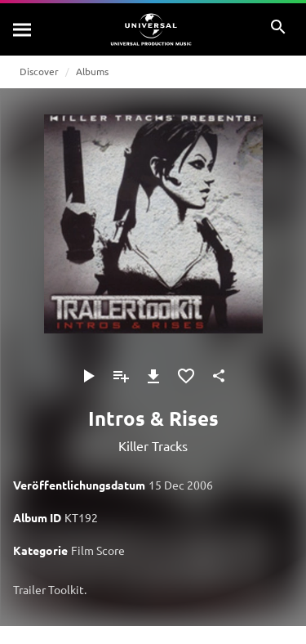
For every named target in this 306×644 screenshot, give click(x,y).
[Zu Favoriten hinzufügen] (186, 376)
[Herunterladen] (153, 376)
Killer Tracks (153, 445)
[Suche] (23, 29)
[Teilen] (219, 376)
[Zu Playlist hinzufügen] (121, 376)
